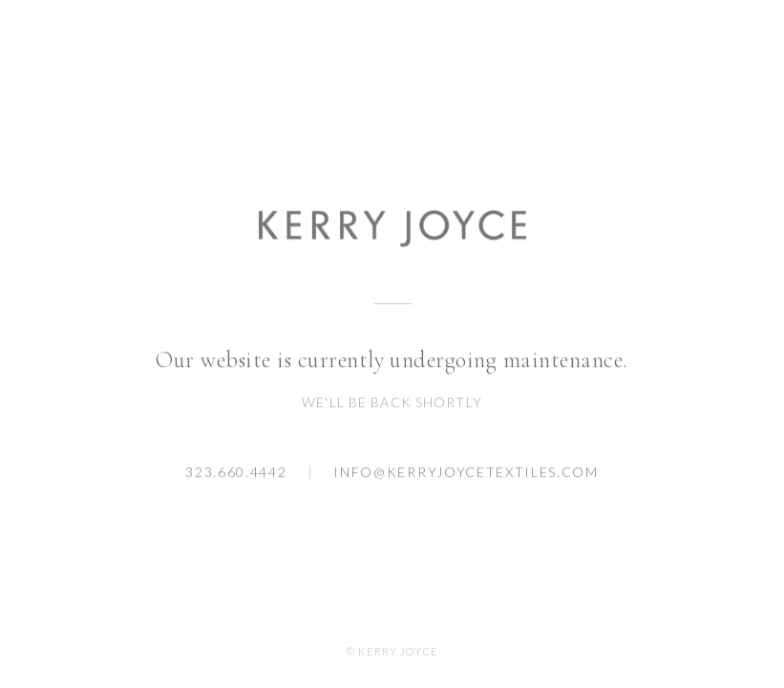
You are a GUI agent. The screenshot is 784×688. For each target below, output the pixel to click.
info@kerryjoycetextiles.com (466, 473)
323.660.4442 (236, 473)
